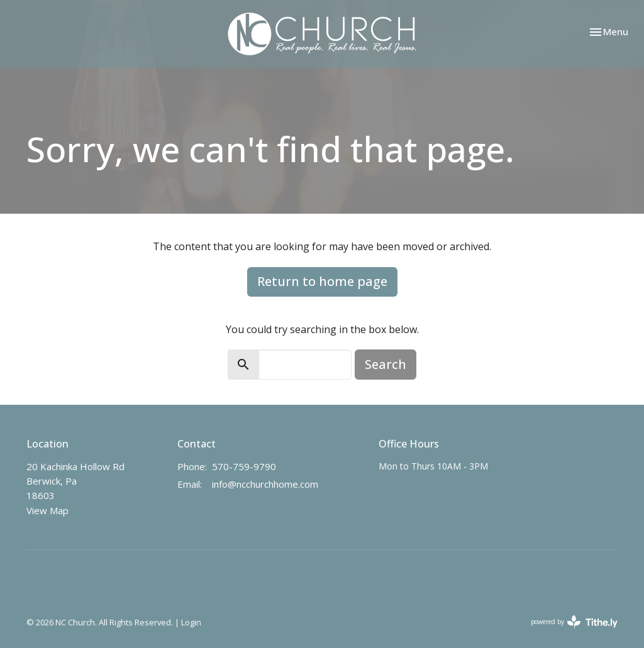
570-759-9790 (244, 466)
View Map (47, 510)
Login (191, 622)
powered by (574, 622)
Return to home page (322, 281)
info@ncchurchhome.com (265, 484)
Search (386, 364)
